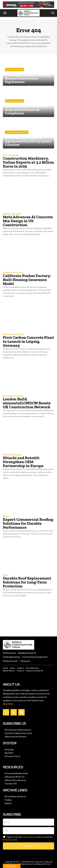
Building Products (12, 214)
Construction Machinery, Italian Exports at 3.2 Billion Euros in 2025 (28, 162)
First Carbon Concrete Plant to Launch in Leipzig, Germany (28, 341)
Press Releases (11, 155)
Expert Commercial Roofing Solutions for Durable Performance (28, 523)
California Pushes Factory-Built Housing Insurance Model (27, 280)
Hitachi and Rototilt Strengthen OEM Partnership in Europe (23, 462)
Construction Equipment (17, 132)
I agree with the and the (28, 838)
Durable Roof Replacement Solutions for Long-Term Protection (27, 582)
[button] (5, 13)
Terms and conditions (34, 837)
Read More (8, 704)
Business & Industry (14, 69)
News (6, 516)
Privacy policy (10, 840)
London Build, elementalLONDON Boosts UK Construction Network (27, 403)
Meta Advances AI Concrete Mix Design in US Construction (28, 221)
